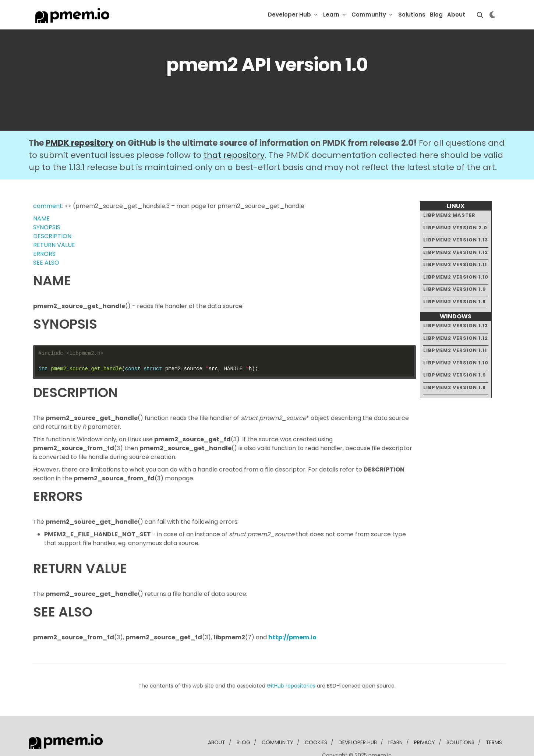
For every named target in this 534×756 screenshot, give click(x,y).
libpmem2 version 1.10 (456, 254)
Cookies (316, 720)
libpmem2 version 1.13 (456, 217)
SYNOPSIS (47, 205)
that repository (234, 133)
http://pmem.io (292, 615)
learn (395, 720)
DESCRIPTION (52, 214)
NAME (41, 196)
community (277, 720)
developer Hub (358, 720)
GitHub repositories (291, 663)
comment (48, 183)
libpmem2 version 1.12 (456, 229)
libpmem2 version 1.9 (455, 267)
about (217, 720)
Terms (494, 720)
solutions (460, 720)
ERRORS (44, 231)
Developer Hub (289, 15)
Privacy (425, 720)
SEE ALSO (46, 240)
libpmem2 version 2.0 (455, 205)
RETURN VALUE (54, 222)
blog (243, 720)
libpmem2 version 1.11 (455, 242)
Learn (331, 15)
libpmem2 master (449, 193)
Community (369, 15)
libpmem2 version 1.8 (455, 279)
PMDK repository (80, 121)
